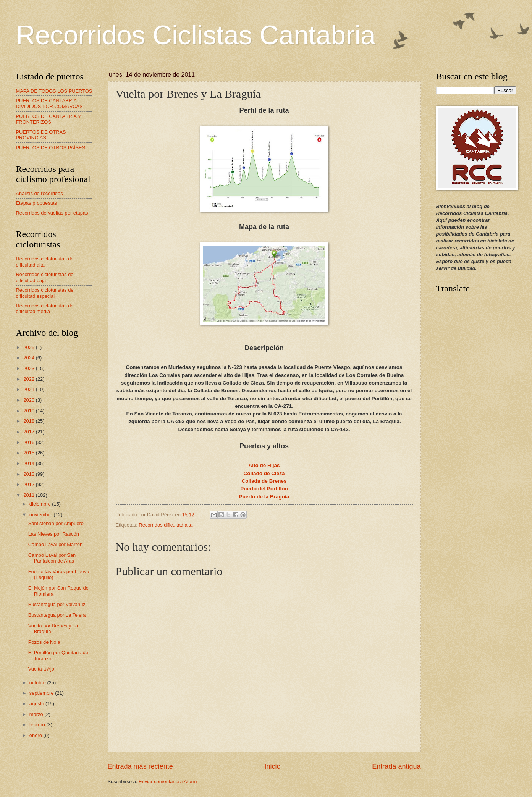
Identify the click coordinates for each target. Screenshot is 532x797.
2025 (29, 347)
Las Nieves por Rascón (54, 534)
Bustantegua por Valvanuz (57, 604)
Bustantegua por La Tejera (57, 615)
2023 (29, 368)
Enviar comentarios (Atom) (168, 782)
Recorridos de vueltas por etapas (52, 213)
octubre (38, 683)
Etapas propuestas (36, 203)
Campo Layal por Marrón (55, 544)
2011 (29, 495)
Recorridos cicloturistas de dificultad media (45, 309)
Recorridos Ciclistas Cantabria (196, 35)
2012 (29, 484)
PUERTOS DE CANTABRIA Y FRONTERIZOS (49, 119)
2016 (29, 442)
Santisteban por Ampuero (56, 523)
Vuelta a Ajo (41, 669)
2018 (29, 421)
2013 (29, 474)
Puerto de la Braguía (264, 497)
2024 (29, 358)
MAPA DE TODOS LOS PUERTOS (54, 91)
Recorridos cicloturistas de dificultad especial (45, 293)
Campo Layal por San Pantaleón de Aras (52, 558)
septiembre (42, 693)
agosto (37, 704)
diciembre (41, 504)
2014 (29, 463)
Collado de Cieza (264, 473)
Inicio (272, 766)
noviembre (42, 515)
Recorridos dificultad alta (166, 525)
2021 (29, 389)
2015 (29, 453)
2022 (29, 379)
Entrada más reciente (140, 766)
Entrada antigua (396, 766)
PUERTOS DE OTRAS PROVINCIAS (41, 135)
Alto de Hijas (264, 465)
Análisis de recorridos (40, 193)
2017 (29, 432)
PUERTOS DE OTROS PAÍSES (51, 148)
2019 (29, 411)
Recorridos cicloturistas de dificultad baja (45, 277)
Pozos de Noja (44, 642)
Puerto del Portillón (264, 489)
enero (36, 735)
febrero (38, 725)
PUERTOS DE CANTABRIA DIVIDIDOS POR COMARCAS (49, 103)
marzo (37, 714)
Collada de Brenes (264, 481)
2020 (29, 400)
